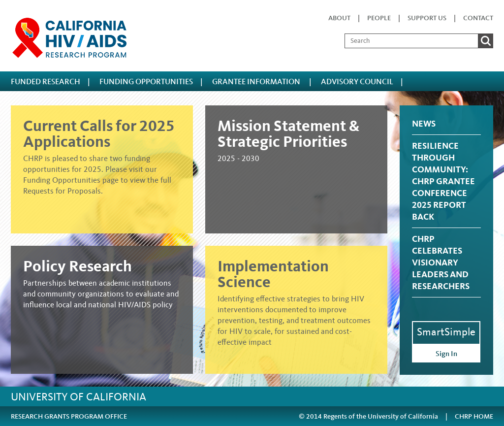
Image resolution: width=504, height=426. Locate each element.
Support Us (427, 18)
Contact (478, 18)
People (379, 18)
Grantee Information (257, 82)
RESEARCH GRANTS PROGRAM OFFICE (69, 416)
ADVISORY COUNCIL (357, 82)
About (339, 18)
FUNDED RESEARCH (46, 82)
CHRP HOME (474, 416)
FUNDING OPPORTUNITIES (146, 82)
